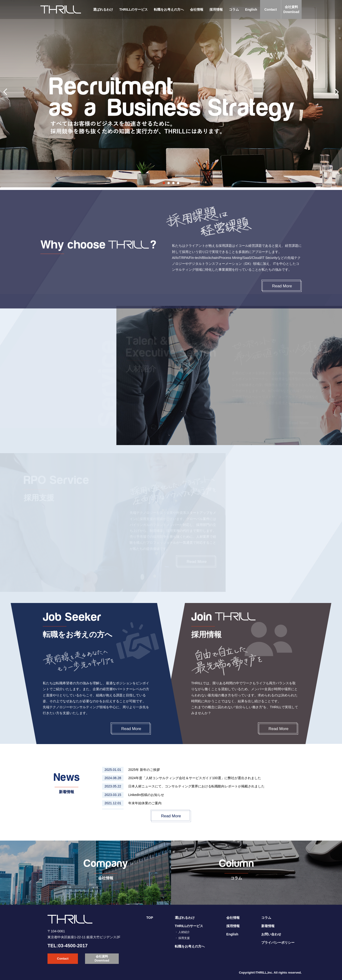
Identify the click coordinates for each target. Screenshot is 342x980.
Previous (8, 94)
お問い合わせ (271, 934)
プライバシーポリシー (278, 943)
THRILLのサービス (133, 9)
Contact (271, 9)
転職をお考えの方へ (169, 9)
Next (334, 94)
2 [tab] (169, 183)
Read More (131, 739)
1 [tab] (164, 183)
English (251, 9)
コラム (234, 9)
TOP (150, 918)
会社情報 (197, 9)
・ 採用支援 (182, 938)
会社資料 (291, 10)
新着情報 (268, 926)
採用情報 (216, 9)
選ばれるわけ (103, 9)
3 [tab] (173, 183)
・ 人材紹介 (182, 932)
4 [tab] (178, 183)
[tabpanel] (171, 94)
